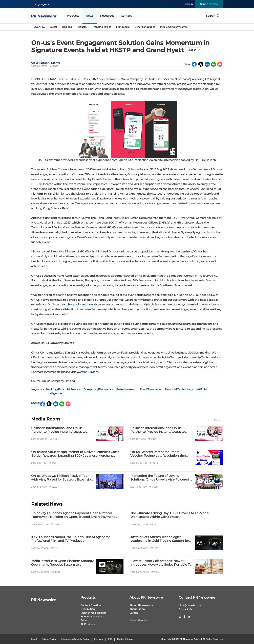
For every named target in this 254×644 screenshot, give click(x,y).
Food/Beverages (151, 389)
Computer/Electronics (98, 389)
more (218, 420)
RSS (110, 639)
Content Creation (91, 605)
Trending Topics (102, 27)
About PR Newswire (146, 597)
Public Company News (173, 27)
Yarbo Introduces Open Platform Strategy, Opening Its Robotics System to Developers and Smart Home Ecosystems (63, 563)
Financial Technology (179, 389)
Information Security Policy (75, 639)
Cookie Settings (125, 639)
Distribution (88, 609)
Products (73, 16)
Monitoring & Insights (93, 613)
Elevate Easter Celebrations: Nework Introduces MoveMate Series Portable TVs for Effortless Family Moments (162, 563)
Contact (126, 16)
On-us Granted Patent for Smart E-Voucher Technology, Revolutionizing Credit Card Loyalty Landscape (158, 454)
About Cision (137, 609)
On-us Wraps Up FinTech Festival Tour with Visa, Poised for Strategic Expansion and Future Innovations (62, 478)
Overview (39, 27)
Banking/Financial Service (63, 389)
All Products (88, 624)
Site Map (99, 639)
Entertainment (126, 389)
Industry (82, 27)
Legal (34, 639)
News (90, 16)
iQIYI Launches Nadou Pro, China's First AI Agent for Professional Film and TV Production (70, 539)
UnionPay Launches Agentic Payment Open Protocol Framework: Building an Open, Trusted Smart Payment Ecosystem (73, 515)
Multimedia (123, 27)
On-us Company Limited (46, 63)
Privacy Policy (49, 639)
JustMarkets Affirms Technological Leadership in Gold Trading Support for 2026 (160, 539)
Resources (107, 16)
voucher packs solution (77, 305)
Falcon (84, 620)
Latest (54, 27)
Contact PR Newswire (197, 597)
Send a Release (209, 4)
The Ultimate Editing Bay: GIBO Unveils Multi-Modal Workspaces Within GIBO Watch (170, 515)
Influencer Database (92, 617)
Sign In (189, 4)
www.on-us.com (87, 372)
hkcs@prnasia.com (190, 605)
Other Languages (145, 27)
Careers (134, 613)
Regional (67, 27)
